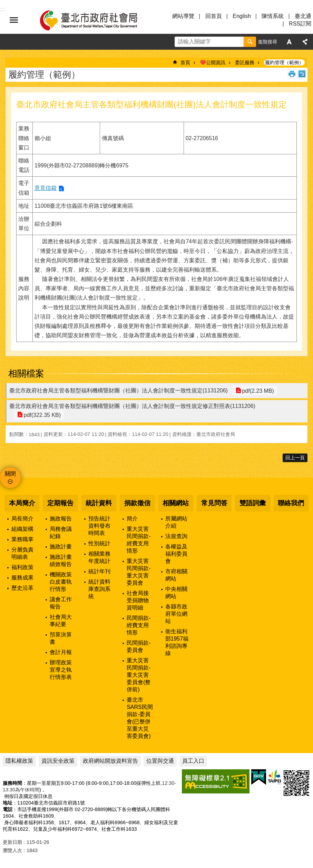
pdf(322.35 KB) (41, 415)
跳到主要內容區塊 (4, 4)
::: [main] (8, 55)
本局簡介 (22, 503)
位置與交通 (160, 761)
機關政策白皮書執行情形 (61, 582)
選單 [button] (14, 20)
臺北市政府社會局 (97, 20)
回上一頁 (295, 458)
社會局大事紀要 (61, 621)
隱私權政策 (19, 761)
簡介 (132, 519)
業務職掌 (22, 539)
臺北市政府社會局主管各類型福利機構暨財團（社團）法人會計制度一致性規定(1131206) (119, 391)
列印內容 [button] (292, 74)
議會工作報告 (61, 603)
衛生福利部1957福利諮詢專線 (177, 642)
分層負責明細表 (22, 553)
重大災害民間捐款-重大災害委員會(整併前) (139, 675)
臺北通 (303, 16)
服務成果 (22, 578)
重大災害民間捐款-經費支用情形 (139, 540)
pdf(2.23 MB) (257, 391)
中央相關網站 (176, 593)
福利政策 (22, 567)
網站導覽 (183, 16)
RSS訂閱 (300, 24)
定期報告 (60, 503)
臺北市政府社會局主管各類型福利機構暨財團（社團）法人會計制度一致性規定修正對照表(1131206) (132, 406)
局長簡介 (22, 519)
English (242, 16)
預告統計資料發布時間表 (99, 526)
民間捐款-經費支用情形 (139, 625)
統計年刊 (99, 571)
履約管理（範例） (284, 62)
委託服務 (245, 62)
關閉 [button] (10, 474)
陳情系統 (273, 16)
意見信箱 (46, 188)
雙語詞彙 (253, 503)
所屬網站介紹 (176, 522)
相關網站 (176, 503)
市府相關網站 (176, 575)
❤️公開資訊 (213, 62)
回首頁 (214, 16)
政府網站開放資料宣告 (110, 761)
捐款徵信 (137, 503)
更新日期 (12, 842)
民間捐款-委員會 (139, 646)
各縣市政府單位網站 (176, 614)
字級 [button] (289, 42)
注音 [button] (302, 74)
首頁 (185, 62)
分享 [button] (305, 42)
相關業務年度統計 (99, 557)
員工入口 (193, 761)
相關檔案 (26, 373)
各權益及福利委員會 (176, 554)
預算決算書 (61, 638)
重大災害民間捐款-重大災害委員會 (139, 572)
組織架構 (22, 529)
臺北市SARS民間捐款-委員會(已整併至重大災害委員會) (140, 718)
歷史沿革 (22, 588)
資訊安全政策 (58, 761)
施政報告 (61, 519)
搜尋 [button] (250, 42)
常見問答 (214, 503)
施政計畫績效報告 (61, 560)
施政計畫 (61, 547)
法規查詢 (176, 536)
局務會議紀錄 (61, 533)
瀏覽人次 (12, 850)
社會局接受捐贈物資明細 (138, 600)
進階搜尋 (267, 42)
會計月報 (61, 652)
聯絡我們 (291, 503)
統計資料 (99, 503)
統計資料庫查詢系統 (99, 589)
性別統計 (99, 543)
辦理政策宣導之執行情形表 (61, 670)
